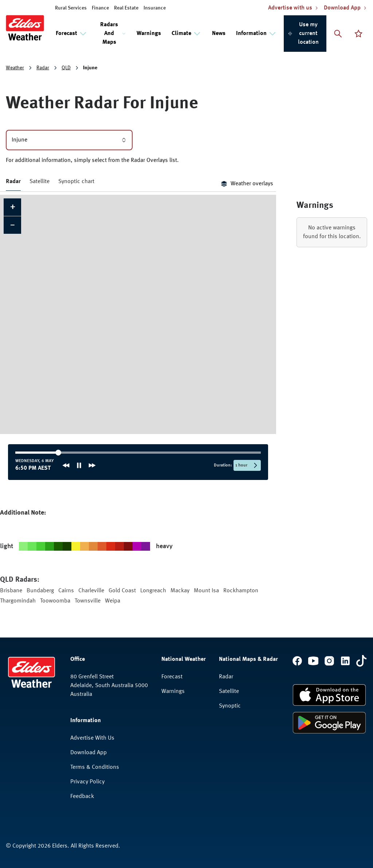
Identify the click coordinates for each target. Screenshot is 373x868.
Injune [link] (90, 68)
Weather (15, 68)
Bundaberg (40, 591)
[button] (12, 207)
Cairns (66, 591)
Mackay (180, 591)
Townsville (88, 601)
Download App (89, 753)
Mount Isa (206, 591)
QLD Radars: (20, 580)
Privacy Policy (87, 782)
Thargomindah (18, 601)
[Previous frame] (66, 465)
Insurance (155, 8)
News (219, 34)
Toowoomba (55, 601)
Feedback (82, 797)
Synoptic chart (76, 182)
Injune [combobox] (69, 140)
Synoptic (230, 706)
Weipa (113, 601)
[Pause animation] (79, 465)
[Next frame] (92, 465)
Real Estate (126, 8)
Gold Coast (122, 591)
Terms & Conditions (95, 767)
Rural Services (71, 8)
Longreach (153, 591)
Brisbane (11, 591)
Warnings (149, 34)
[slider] (38, 453)
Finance (100, 8)
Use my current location (303, 34)
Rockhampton (241, 591)
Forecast (172, 677)
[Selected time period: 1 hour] (247, 465)
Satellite (40, 182)
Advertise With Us (92, 738)
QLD (66, 68)
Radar (43, 68)
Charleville (91, 591)
